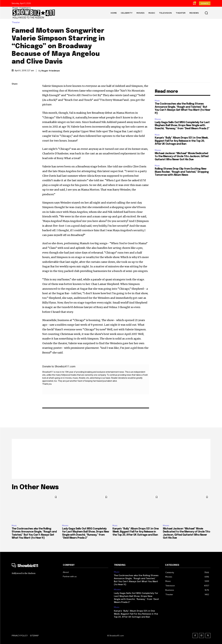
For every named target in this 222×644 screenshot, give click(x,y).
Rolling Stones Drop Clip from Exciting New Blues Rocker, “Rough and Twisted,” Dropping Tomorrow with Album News (182, 172)
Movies (158, 119)
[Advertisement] (111, 459)
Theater (16, 22)
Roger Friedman (51, 71)
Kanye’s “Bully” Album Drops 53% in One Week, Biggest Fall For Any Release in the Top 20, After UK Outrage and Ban (182, 141)
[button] (206, 13)
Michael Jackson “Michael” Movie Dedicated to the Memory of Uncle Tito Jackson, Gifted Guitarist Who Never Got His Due (182, 156)
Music (157, 101)
